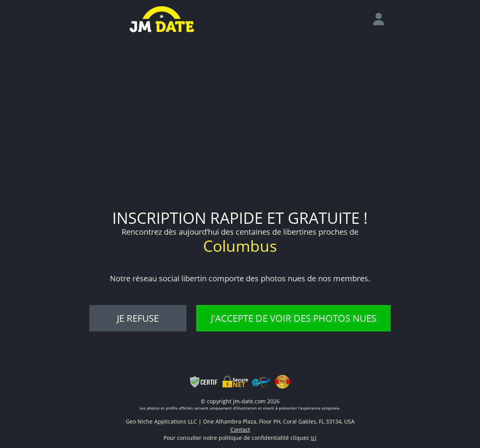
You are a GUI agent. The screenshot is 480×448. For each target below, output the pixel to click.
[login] (382, 19)
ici (314, 438)
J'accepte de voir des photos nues (294, 318)
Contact (240, 430)
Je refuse (138, 318)
